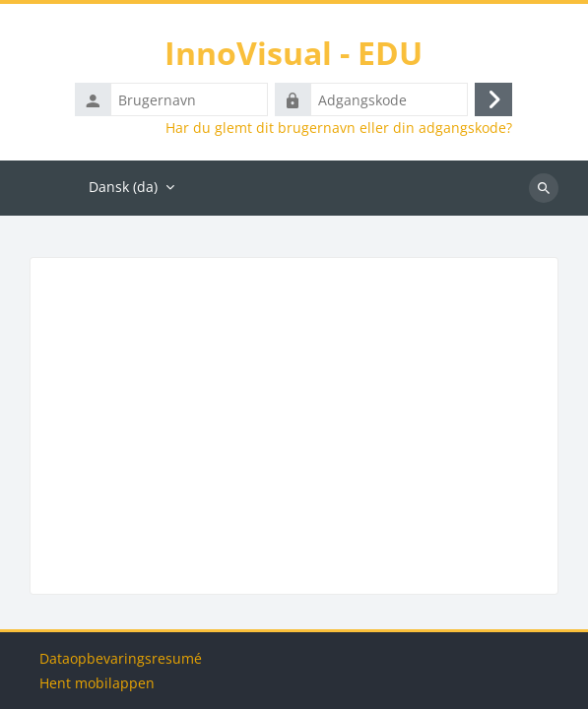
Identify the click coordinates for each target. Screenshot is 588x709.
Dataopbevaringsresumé (121, 658)
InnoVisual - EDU (294, 53)
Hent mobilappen (97, 683)
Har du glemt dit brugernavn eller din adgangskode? (339, 128)
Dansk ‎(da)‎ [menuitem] (123, 187)
